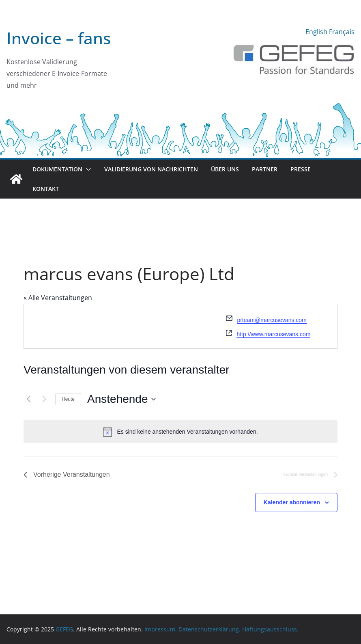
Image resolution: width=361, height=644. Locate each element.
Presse (301, 169)
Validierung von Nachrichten (151, 169)
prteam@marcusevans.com (272, 320)
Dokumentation (57, 169)
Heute (68, 399)
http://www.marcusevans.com (273, 334)
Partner (265, 169)
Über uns (225, 169)
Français (342, 32)
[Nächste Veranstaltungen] (44, 399)
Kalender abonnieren (292, 502)
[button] (87, 169)
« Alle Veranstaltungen (58, 298)
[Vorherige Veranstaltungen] (28, 399)
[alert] (180, 432)
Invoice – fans (59, 38)
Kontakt (46, 189)
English (316, 32)
